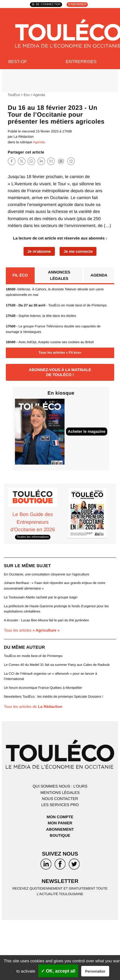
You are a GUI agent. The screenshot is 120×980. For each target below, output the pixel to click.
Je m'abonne (39, 251)
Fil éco (20, 275)
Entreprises (81, 62)
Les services (60, 805)
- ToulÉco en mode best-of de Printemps (56, 305)
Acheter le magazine (87, 431)
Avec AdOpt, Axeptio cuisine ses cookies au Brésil (50, 342)
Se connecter (48, 5)
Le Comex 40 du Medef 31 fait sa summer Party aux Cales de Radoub (57, 665)
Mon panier (60, 823)
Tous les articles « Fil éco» (60, 353)
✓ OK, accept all (58, 971)
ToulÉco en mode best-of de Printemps (33, 656)
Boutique (60, 835)
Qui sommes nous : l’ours (60, 786)
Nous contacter (60, 799)
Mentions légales (60, 793)
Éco (27, 95)
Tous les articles (32, 630)
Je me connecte (78, 251)
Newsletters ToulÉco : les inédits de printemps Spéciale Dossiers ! (53, 697)
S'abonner (77, 5)
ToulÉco (14, 95)
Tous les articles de (33, 707)
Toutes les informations (33, 537)
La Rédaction (24, 137)
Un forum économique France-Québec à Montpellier (43, 688)
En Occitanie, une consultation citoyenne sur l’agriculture (47, 574)
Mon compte (60, 817)
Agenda (39, 95)
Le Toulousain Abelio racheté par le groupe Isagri (41, 597)
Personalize (95, 971)
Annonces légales (59, 275)
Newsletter (60, 881)
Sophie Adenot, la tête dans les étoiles (41, 316)
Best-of (18, 62)
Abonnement (60, 829)
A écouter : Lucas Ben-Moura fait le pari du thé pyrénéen (46, 620)
